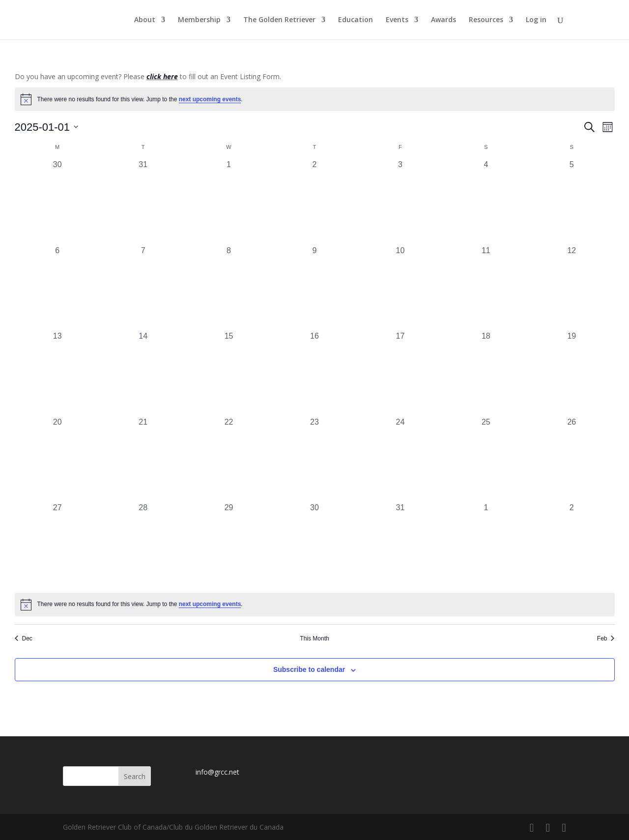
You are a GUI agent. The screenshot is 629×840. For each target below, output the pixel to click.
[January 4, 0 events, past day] (486, 202)
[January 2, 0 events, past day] (314, 202)
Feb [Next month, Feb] (606, 638)
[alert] (315, 99)
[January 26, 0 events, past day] (572, 459)
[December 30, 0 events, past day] (57, 202)
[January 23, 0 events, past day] (314, 459)
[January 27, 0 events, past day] (57, 545)
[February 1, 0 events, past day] (486, 545)
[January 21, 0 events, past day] (143, 459)
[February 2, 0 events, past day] (572, 545)
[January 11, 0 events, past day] (486, 288)
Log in (536, 20)
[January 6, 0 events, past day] (57, 288)
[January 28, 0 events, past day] (143, 545)
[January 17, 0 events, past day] (400, 373)
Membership (199, 20)
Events (397, 20)
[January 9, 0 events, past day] (314, 288)
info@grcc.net (217, 772)
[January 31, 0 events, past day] (400, 545)
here (170, 76)
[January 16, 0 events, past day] (314, 373)
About (145, 20)
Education (356, 20)
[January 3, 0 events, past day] (400, 202)
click (154, 76)
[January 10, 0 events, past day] (400, 288)
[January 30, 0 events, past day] (314, 545)
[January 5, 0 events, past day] (572, 202)
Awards (443, 20)
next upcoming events (210, 99)
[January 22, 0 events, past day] (229, 459)
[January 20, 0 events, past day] (57, 459)
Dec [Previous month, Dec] (24, 638)
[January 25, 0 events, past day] (486, 459)
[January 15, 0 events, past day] (229, 373)
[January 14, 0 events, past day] (143, 373)
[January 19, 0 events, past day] (572, 373)
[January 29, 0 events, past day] (229, 545)
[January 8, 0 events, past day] (229, 288)
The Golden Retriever (279, 20)
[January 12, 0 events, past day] (572, 288)
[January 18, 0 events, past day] (486, 373)
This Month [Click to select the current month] (314, 638)
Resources (486, 20)
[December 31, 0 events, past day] (143, 202)
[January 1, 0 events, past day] (229, 202)
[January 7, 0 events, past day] (143, 288)
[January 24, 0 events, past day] (400, 459)
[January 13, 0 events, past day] (57, 373)
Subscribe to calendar (309, 669)
